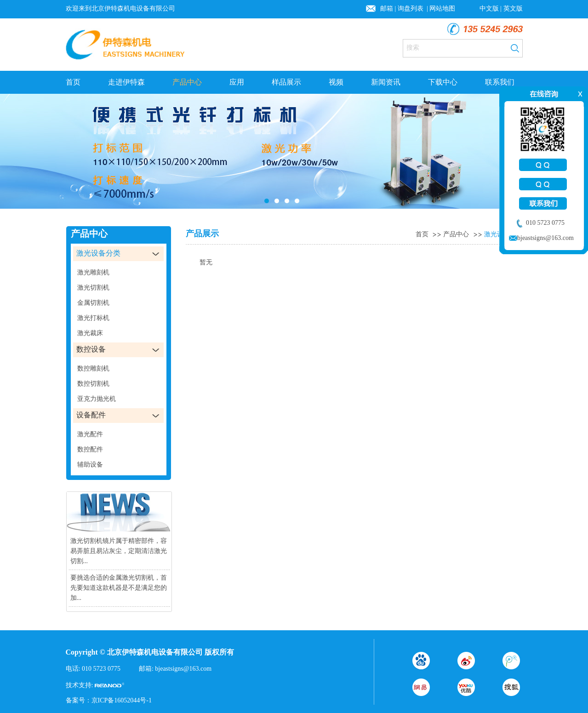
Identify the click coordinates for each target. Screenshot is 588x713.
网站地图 (442, 9)
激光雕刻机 (93, 272)
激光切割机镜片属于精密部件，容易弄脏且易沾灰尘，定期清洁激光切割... (119, 551)
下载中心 (443, 82)
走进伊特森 (126, 82)
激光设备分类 (503, 234)
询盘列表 (411, 9)
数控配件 (90, 449)
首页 (73, 82)
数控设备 (91, 349)
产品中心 (187, 82)
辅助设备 (90, 465)
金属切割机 (93, 303)
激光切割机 (93, 288)
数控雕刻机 (93, 368)
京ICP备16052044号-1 (122, 700)
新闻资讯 (386, 82)
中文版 (489, 9)
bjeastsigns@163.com (183, 669)
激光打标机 (93, 318)
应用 (237, 82)
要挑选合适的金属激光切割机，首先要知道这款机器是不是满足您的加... (119, 588)
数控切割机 (93, 384)
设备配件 (91, 415)
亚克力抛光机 (97, 399)
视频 (336, 82)
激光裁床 (90, 333)
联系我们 (500, 82)
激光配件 (90, 434)
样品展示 (286, 82)
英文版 (513, 9)
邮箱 (387, 9)
